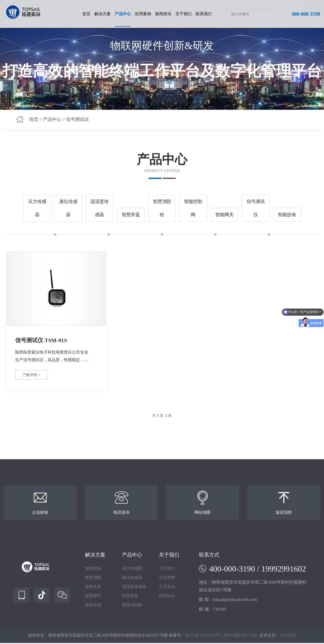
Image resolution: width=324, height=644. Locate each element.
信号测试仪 (77, 119)
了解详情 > (33, 375)
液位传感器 (68, 208)
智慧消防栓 (162, 208)
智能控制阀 (193, 208)
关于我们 (184, 14)
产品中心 (123, 14)
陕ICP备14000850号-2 (204, 636)
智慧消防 (93, 578)
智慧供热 (93, 569)
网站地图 (232, 636)
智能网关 (225, 215)
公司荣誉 (167, 578)
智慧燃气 (93, 597)
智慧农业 (93, 606)
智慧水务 (93, 588)
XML (254, 636)
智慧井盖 (131, 215)
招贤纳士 (167, 597)
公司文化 (167, 588)
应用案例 (143, 14)
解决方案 (103, 14)
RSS (245, 636)
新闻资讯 (163, 14)
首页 (86, 14)
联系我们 (204, 14)
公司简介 (167, 569)
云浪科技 (288, 636)
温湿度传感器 (99, 208)
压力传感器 (37, 208)
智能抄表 (287, 215)
